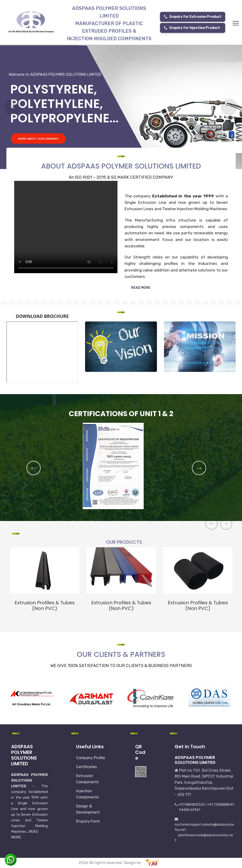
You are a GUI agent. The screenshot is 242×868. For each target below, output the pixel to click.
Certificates (86, 767)
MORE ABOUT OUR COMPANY (38, 143)
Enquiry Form (88, 821)
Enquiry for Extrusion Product (193, 17)
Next (199, 468)
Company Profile (91, 758)
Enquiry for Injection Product (192, 28)
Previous (34, 468)
